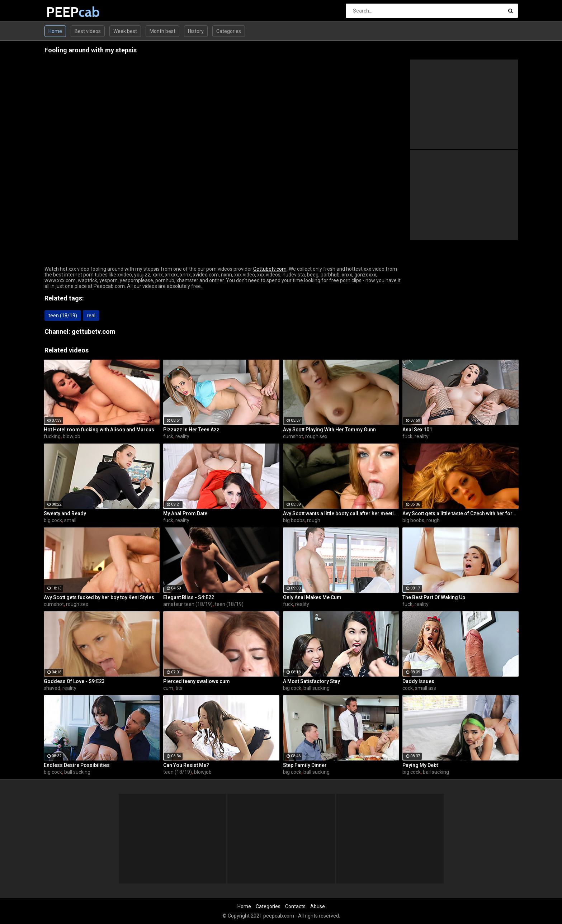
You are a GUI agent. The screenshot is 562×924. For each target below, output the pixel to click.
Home (55, 31)
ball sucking (317, 688)
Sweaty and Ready (65, 513)
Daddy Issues (418, 681)
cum (168, 688)
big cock (53, 520)
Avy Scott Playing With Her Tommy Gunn (329, 430)
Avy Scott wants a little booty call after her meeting (341, 513)
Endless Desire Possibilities (77, 765)
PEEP (65, 12)
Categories (229, 31)
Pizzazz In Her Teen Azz (191, 430)
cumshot (293, 436)
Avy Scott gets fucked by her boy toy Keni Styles (99, 597)
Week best (125, 31)
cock (408, 688)
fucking (52, 436)
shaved (52, 688)
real (91, 316)
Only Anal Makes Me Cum (312, 597)
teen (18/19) (63, 316)
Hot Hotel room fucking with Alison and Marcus (99, 430)
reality (182, 436)
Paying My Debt (420, 765)
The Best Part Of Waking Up (434, 597)
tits (179, 688)
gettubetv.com (94, 331)
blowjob (72, 436)
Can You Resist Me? (186, 765)
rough (314, 520)
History (196, 31)
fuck (168, 436)
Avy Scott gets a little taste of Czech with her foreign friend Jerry (461, 513)
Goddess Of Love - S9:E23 (74, 681)
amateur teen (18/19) (188, 604)
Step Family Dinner (305, 765)
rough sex (316, 436)
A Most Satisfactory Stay (311, 681)
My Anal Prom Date (185, 513)
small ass (426, 688)
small (70, 520)
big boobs (294, 520)
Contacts (295, 906)
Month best (162, 31)
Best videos (88, 31)
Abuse (318, 906)
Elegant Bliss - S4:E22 (189, 597)
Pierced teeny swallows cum (197, 681)
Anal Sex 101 (417, 430)
